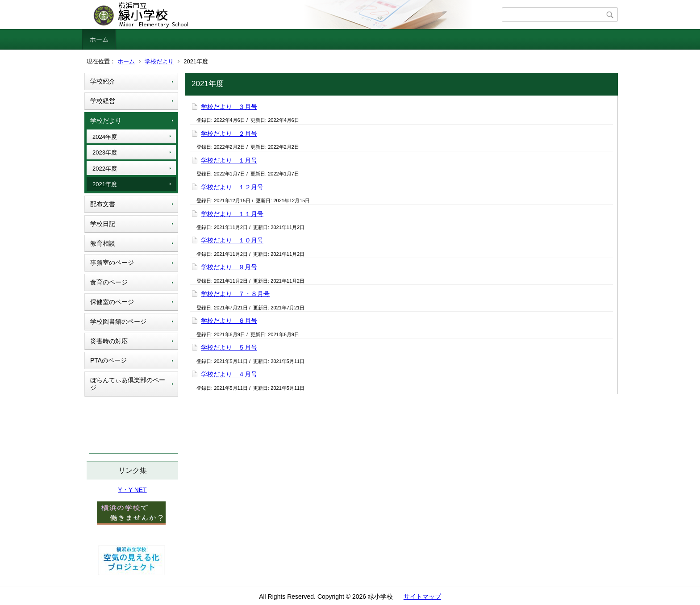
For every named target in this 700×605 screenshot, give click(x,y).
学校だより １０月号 (232, 240)
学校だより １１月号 (232, 214)
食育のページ (109, 282)
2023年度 (105, 152)
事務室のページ (112, 263)
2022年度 (105, 169)
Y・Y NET (132, 490)
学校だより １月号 (229, 160)
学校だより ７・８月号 (235, 294)
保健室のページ (112, 302)
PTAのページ (108, 360)
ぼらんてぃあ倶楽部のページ (128, 384)
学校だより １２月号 (232, 187)
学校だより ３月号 (229, 107)
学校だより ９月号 (229, 267)
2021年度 (105, 184)
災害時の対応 (109, 341)
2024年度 (105, 137)
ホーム (99, 39)
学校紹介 (103, 81)
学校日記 (103, 224)
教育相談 (103, 243)
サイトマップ (422, 597)
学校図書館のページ (118, 321)
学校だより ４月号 (229, 374)
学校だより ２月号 (229, 134)
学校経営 (103, 101)
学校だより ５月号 (229, 347)
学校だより (159, 61)
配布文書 (103, 204)
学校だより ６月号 (229, 321)
